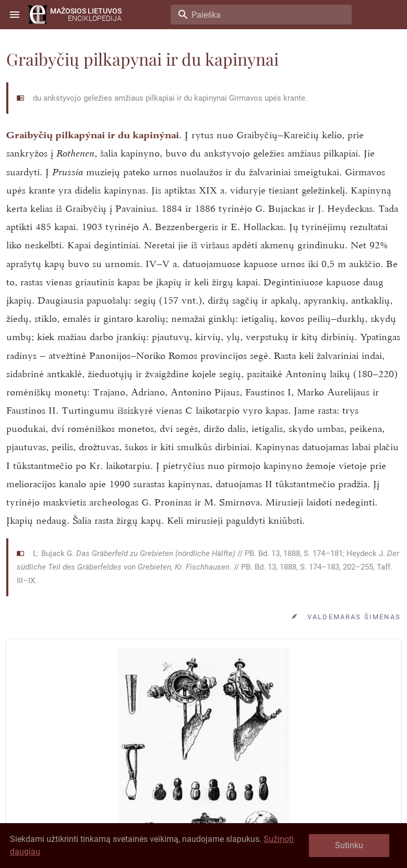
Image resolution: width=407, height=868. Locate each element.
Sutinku (349, 845)
